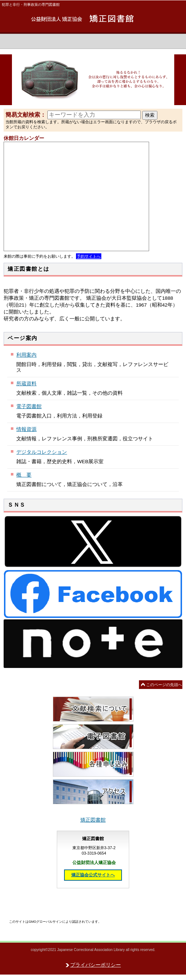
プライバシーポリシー (96, 965)
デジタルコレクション (42, 452)
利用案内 (26, 355)
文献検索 (93, 709)
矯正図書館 (93, 19)
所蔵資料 (26, 384)
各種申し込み (93, 764)
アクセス (93, 792)
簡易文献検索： (26, 115)
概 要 (24, 475)
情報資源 (26, 429)
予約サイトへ (89, 256)
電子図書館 (29, 406)
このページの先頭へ (164, 685)
